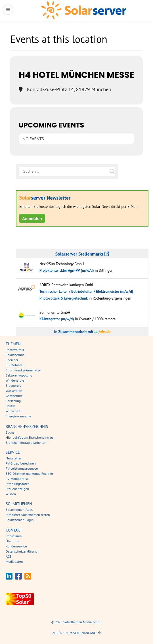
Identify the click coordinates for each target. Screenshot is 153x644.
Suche (10, 432)
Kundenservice (16, 546)
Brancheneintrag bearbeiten (26, 443)
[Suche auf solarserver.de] (112, 172)
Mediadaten (14, 562)
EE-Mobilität (15, 365)
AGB (9, 556)
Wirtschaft (13, 411)
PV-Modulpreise (17, 479)
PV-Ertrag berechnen (21, 463)
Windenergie (15, 380)
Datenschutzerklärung (22, 551)
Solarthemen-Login (20, 520)
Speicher (12, 360)
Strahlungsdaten (18, 484)
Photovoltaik (15, 350)
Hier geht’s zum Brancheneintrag (29, 437)
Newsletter (14, 458)
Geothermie (14, 396)
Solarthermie (15, 355)
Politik (10, 406)
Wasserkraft (14, 391)
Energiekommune (18, 416)
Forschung (13, 401)
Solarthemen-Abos (19, 510)
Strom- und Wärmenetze (23, 370)
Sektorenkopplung (19, 375)
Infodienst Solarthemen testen (28, 515)
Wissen (11, 494)
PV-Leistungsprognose (22, 468)
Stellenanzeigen (17, 489)
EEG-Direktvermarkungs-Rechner (29, 473)
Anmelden (32, 218)
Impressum (14, 536)
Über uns (12, 541)
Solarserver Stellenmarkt (82, 254)
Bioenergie (13, 385)
